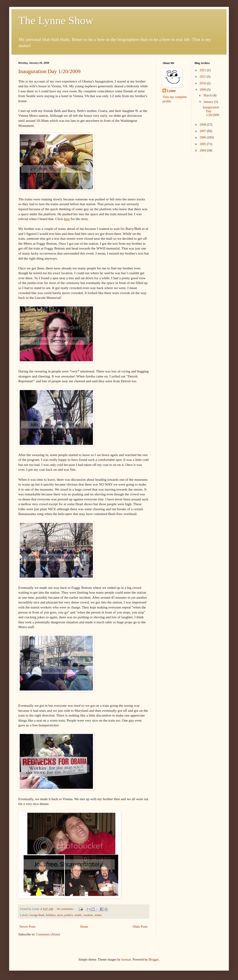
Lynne (171, 91)
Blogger (154, 960)
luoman (126, 960)
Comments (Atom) (48, 934)
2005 (203, 144)
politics (69, 915)
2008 (203, 125)
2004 (203, 150)
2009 (203, 90)
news (60, 915)
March (208, 95)
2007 (203, 131)
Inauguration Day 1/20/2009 (49, 71)
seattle (78, 915)
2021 (203, 70)
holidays (51, 915)
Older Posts (140, 927)
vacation (88, 915)
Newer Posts (27, 927)
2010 (203, 83)
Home (84, 927)
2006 (203, 137)
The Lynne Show (56, 20)
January (209, 102)
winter (98, 915)
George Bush (37, 915)
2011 (203, 77)
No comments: (66, 909)
